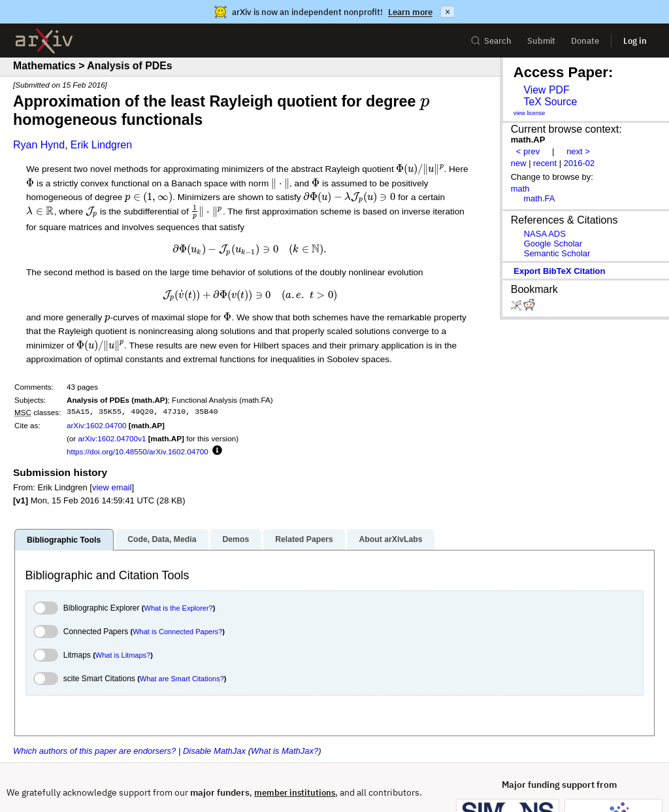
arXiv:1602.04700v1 (112, 438)
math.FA (539, 198)
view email (112, 487)
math (520, 189)
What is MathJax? (285, 751)
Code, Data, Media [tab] (162, 539)
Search (491, 41)
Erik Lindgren (101, 145)
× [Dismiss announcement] (448, 12)
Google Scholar (553, 244)
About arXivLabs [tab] (390, 539)
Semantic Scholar (557, 253)
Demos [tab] (236, 539)
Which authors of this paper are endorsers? (94, 751)
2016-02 (579, 163)
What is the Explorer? (179, 608)
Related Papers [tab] (304, 539)
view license (530, 113)
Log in (635, 41)
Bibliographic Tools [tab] (64, 540)
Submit (541, 41)
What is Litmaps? (123, 655)
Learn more (410, 12)
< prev (528, 151)
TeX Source (550, 102)
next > (578, 151)
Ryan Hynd (39, 145)
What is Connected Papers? (177, 632)
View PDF (546, 90)
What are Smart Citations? (182, 679)
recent (545, 163)
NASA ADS (545, 234)
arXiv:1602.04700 (97, 425)
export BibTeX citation (559, 271)
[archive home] (44, 41)
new (519, 163)
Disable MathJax (214, 751)
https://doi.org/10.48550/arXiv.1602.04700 (138, 451)
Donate (585, 41)
